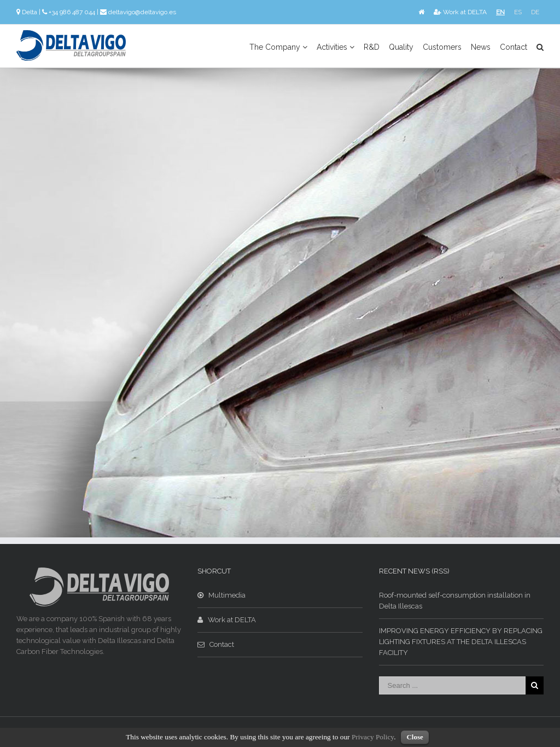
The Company (278, 47)
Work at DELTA (460, 12)
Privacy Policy (373, 737)
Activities (336, 47)
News (481, 47)
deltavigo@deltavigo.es (142, 12)
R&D (372, 47)
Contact (514, 47)
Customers (442, 47)
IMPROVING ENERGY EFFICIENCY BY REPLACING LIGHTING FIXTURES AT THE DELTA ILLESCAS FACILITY (461, 642)
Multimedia (221, 595)
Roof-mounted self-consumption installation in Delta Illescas (455, 601)
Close (415, 737)
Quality (401, 47)
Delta (30, 12)
